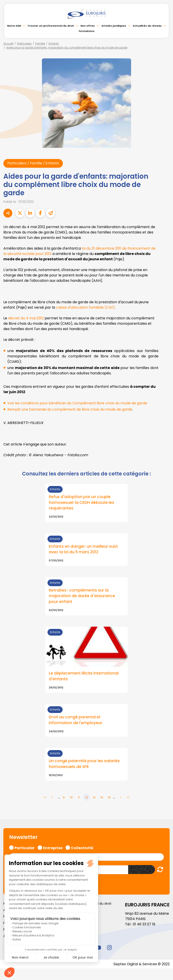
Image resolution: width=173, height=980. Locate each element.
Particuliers (24, 43)
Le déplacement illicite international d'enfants (84, 677)
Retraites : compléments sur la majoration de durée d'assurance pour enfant (82, 596)
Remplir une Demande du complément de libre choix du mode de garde (70, 409)
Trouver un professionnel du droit (51, 26)
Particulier (25, 848)
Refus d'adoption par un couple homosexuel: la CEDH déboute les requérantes (82, 503)
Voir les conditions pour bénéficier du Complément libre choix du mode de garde (78, 403)
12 (87, 798)
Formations (87, 31)
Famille (40, 43)
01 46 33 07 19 (144, 925)
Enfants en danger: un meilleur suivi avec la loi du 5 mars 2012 (84, 550)
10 (71, 798)
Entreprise (53, 848)
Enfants (54, 43)
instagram (109, 948)
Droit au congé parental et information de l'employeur (76, 721)
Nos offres (88, 26)
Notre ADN (14, 26)
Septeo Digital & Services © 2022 (141, 965)
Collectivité (82, 848)
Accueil (8, 43)
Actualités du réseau (147, 26)
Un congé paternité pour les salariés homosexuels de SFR (85, 765)
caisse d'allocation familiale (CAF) (85, 307)
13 (94, 798)
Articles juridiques (114, 26)
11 (79, 798)
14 (102, 798)
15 (109, 798)
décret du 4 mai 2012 (26, 318)
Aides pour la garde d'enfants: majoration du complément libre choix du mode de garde (67, 48)
